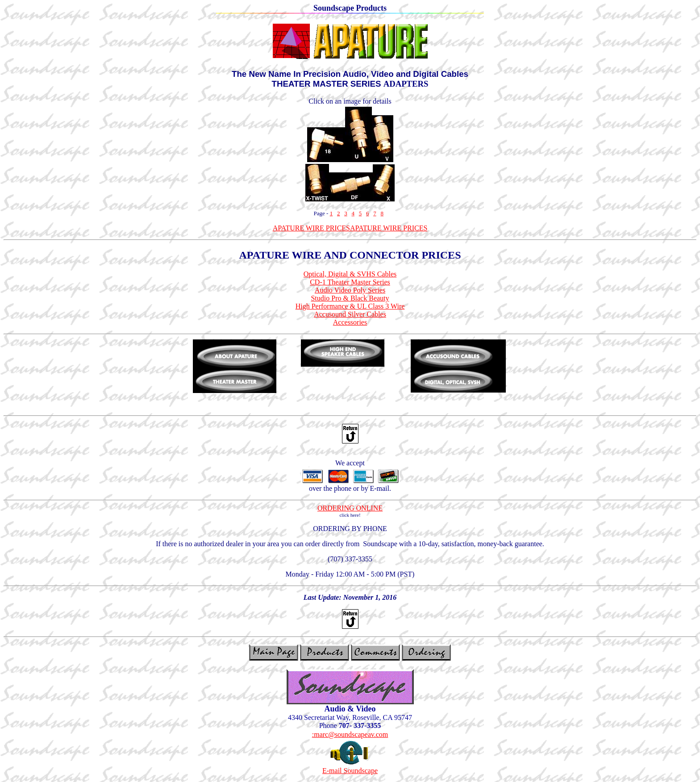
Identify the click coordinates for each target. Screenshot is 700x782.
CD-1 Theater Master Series (350, 282)
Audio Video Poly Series (350, 290)
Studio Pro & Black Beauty (350, 298)
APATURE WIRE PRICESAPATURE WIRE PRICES (350, 228)
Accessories (350, 322)
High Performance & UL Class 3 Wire (350, 306)
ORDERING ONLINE (350, 508)
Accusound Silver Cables (350, 314)
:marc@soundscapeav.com (350, 734)
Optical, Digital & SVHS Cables (350, 274)
